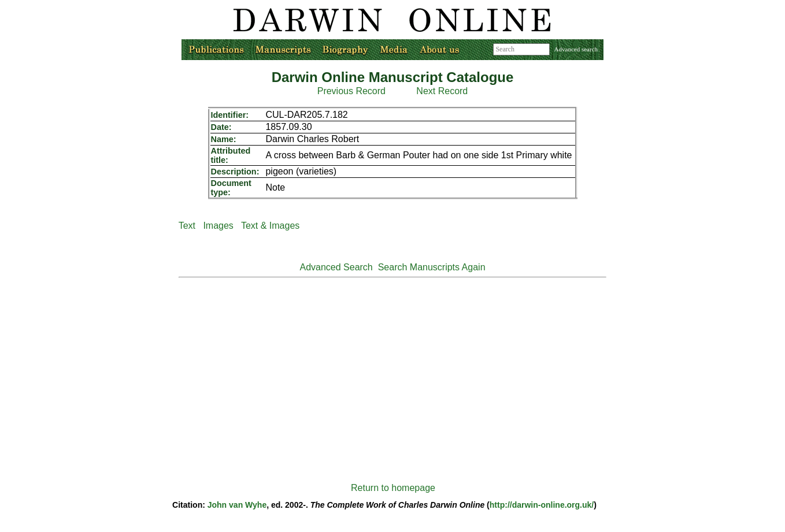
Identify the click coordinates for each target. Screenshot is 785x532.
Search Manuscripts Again (432, 267)
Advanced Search (336, 267)
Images (218, 226)
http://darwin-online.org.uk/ (542, 505)
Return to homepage (393, 488)
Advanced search (576, 49)
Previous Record (351, 91)
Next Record (442, 91)
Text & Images (270, 226)
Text (187, 226)
